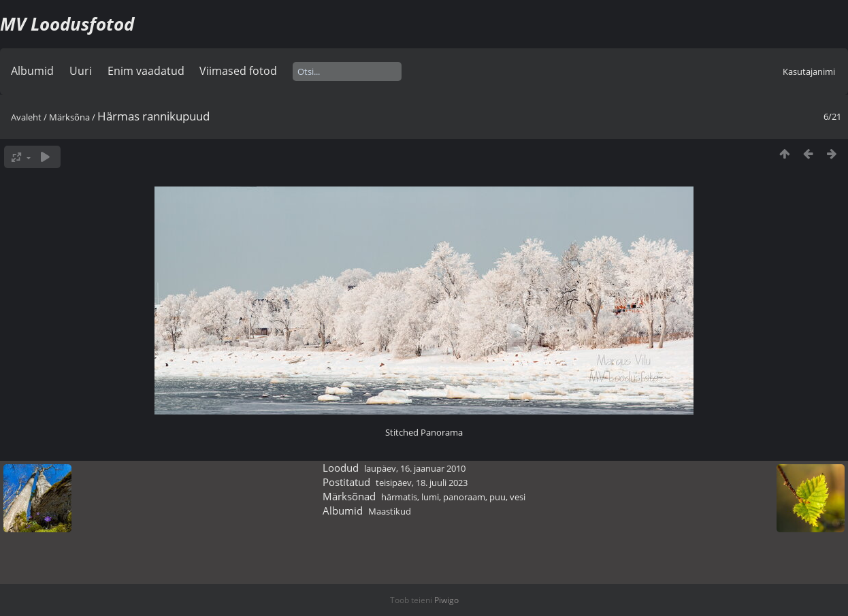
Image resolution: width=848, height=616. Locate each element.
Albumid (32, 71)
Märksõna (69, 117)
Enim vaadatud (146, 71)
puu (498, 497)
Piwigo (446, 600)
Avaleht (26, 117)
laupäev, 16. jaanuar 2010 (415, 468)
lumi (430, 497)
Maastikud (390, 511)
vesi (518, 497)
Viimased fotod (238, 71)
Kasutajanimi (809, 71)
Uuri (81, 71)
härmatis (399, 497)
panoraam (464, 497)
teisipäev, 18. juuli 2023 (422, 483)
